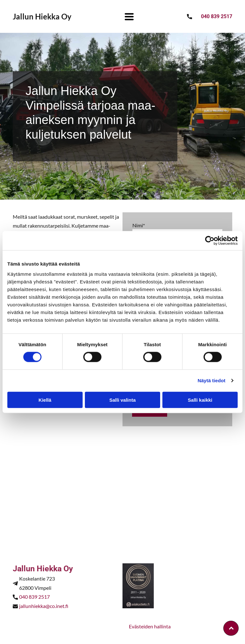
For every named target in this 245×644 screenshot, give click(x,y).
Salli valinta (123, 400)
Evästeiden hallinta (150, 626)
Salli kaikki (200, 400)
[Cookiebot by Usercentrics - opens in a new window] (210, 241)
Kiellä (45, 400)
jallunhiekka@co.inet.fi (44, 606)
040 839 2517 (34, 597)
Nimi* (139, 225)
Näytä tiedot (212, 381)
